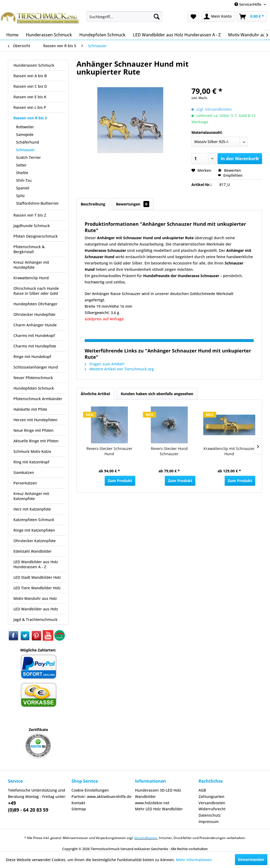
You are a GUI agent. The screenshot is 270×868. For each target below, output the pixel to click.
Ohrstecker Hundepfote (34, 314)
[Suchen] (157, 17)
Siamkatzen (24, 472)
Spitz (20, 196)
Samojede (25, 134)
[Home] (12, 35)
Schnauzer (25, 150)
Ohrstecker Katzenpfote (35, 541)
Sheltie (22, 173)
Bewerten (229, 170)
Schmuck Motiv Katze (32, 451)
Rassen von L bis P (30, 107)
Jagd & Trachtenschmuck (35, 619)
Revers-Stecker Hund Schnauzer (169, 451)
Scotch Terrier (28, 157)
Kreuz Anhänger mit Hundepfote (31, 265)
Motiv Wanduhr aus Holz (35, 598)
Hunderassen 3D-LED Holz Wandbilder (158, 793)
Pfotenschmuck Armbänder (38, 399)
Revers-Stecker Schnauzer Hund (109, 451)
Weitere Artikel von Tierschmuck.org (119, 369)
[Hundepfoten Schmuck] (102, 35)
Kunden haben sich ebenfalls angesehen (157, 394)
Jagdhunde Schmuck (32, 226)
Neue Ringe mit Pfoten (33, 430)
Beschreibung (93, 204)
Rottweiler (25, 127)
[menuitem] (125, 17)
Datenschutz (210, 815)
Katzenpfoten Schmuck (34, 520)
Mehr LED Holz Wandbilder (159, 809)
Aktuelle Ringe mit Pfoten (36, 441)
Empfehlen (230, 175)
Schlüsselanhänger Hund (36, 367)
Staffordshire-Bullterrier (37, 203)
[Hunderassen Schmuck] (49, 35)
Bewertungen (133, 204)
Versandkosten (212, 803)
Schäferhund (28, 142)
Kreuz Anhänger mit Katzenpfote (31, 496)
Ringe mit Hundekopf (32, 357)
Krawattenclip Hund (31, 278)
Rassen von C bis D (30, 86)
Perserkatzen (25, 483)
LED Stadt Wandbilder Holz (37, 577)
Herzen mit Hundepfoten (35, 420)
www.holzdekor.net (152, 803)
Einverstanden (251, 859)
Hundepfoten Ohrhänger (35, 304)
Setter (21, 165)
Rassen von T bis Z (30, 215)
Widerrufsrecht (212, 809)
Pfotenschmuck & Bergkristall (29, 249)
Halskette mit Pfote (30, 409)
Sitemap (79, 809)
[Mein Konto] (218, 17)
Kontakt (78, 803)
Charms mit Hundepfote (35, 346)
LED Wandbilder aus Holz (36, 609)
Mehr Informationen (194, 860)
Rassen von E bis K (30, 97)
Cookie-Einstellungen (90, 790)
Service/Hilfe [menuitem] (248, 4)
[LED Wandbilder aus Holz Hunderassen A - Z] (177, 35)
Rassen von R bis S (30, 118)
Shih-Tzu (24, 180)
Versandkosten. (146, 838)
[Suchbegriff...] (125, 17)
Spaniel (23, 188)
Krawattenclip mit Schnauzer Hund (229, 451)
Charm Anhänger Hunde (35, 325)
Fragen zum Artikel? (105, 364)
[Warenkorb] (252, 17)
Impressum (209, 822)
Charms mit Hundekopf (34, 335)
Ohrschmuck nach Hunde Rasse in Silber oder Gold (36, 291)
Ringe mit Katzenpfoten (34, 530)
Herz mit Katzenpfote (32, 509)
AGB (202, 790)
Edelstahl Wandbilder (33, 551)
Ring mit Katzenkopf (31, 462)
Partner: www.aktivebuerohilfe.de (101, 796)
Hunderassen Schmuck (34, 65)
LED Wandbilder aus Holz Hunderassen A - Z (36, 564)
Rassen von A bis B (30, 76)
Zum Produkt (120, 481)
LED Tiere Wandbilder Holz (37, 588)
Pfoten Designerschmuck (36, 236)
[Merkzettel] (193, 17)
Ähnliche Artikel (95, 394)
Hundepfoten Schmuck (34, 388)
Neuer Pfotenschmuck (33, 378)
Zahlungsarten (211, 796)
